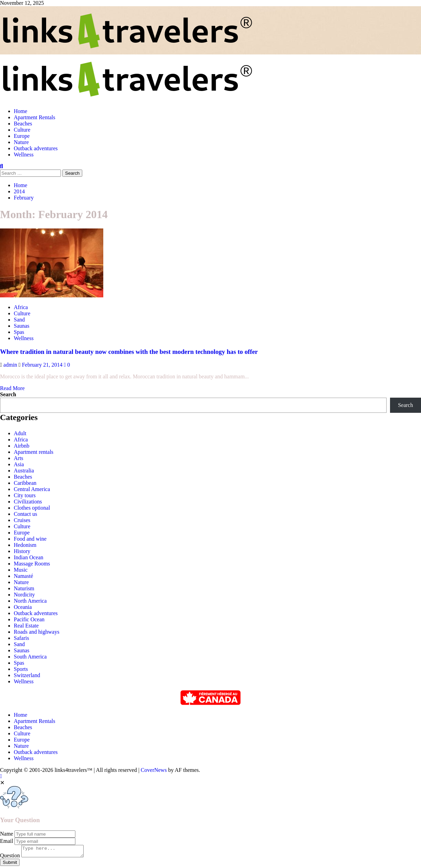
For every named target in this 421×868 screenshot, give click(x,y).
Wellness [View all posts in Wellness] (24, 338)
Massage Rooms (32, 564)
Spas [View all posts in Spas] (19, 332)
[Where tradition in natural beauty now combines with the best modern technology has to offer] (52, 295)
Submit (10, 864)
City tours (25, 495)
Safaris (21, 638)
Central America (32, 489)
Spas (19, 663)
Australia (24, 471)
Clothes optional (32, 508)
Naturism (24, 588)
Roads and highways (36, 632)
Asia (19, 464)
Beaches (23, 124)
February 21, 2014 (43, 365)
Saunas (22, 650)
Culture (22, 130)
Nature (21, 142)
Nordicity (24, 595)
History (22, 551)
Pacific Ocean (29, 619)
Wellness (24, 155)
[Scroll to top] (1, 776)
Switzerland (27, 675)
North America (30, 601)
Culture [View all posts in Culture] (22, 313)
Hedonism (25, 545)
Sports (21, 669)
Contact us (25, 514)
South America (30, 657)
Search (8, 394)
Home (20, 111)
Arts (19, 458)
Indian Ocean (29, 557)
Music (21, 570)
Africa (21, 440)
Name (7, 834)
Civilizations (28, 502)
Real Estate (26, 626)
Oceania (23, 607)
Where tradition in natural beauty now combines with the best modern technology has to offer (129, 352)
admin (11, 365)
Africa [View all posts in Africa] (21, 307)
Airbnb (22, 446)
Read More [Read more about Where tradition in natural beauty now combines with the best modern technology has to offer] (12, 388)
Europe (22, 136)
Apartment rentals (34, 452)
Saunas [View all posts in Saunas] (22, 326)
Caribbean (25, 483)
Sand (19, 644)
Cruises (22, 520)
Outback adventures (36, 148)
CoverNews (154, 770)
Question (10, 857)
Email (7, 841)
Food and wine (30, 539)
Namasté (23, 576)
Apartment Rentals (34, 117)
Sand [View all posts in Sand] (19, 320)
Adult (20, 433)
